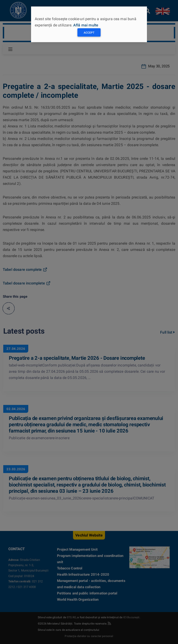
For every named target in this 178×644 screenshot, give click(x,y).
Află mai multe (86, 25)
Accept (89, 33)
